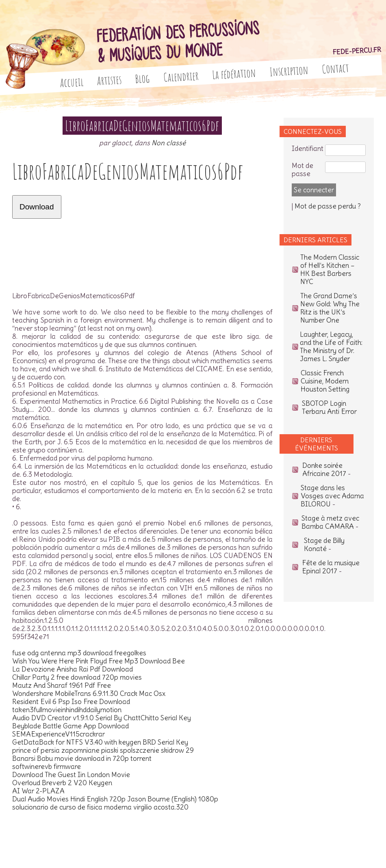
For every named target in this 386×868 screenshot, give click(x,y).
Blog (143, 79)
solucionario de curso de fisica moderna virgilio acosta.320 (100, 807)
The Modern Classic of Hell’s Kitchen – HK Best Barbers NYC (330, 269)
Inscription (289, 71)
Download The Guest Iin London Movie (71, 775)
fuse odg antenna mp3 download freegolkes (79, 653)
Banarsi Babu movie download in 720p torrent (82, 758)
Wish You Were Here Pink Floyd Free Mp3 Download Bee (99, 661)
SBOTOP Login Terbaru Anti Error (329, 407)
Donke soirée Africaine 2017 (324, 470)
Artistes (109, 80)
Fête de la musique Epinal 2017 (331, 567)
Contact (335, 68)
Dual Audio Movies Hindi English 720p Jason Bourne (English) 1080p (115, 799)
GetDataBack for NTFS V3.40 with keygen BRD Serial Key (100, 742)
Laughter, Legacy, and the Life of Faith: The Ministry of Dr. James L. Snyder (331, 347)
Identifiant (308, 149)
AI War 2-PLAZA (38, 791)
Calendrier (181, 76)
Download (37, 207)
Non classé (169, 143)
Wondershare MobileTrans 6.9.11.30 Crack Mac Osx (89, 694)
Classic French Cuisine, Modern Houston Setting (325, 381)
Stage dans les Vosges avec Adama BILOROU (332, 496)
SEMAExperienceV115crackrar (59, 734)
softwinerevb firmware (47, 767)
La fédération (234, 74)
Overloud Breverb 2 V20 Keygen (62, 783)
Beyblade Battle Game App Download (70, 726)
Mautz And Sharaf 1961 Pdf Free (62, 685)
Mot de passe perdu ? (328, 206)
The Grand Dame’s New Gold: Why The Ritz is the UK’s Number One (330, 308)
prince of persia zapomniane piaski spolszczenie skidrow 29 (103, 750)
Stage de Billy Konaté (324, 545)
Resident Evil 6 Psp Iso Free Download (71, 702)
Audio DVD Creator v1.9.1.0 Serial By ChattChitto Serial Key (102, 718)
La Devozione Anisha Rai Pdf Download (73, 669)
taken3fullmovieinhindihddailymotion (67, 710)
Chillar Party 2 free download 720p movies (77, 677)
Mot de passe (303, 170)
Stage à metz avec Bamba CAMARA (330, 522)
